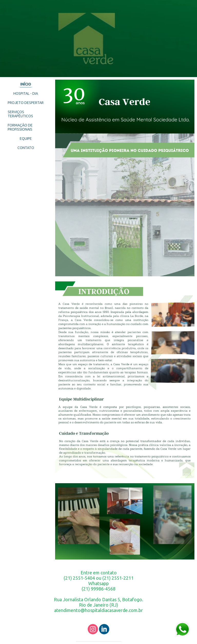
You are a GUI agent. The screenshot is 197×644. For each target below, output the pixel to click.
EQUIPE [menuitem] (26, 139)
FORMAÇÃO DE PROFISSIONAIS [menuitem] (20, 127)
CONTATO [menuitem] (26, 148)
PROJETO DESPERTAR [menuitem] (26, 103)
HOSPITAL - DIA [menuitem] (26, 93)
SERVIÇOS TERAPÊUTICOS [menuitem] (20, 114)
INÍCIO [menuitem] (26, 84)
